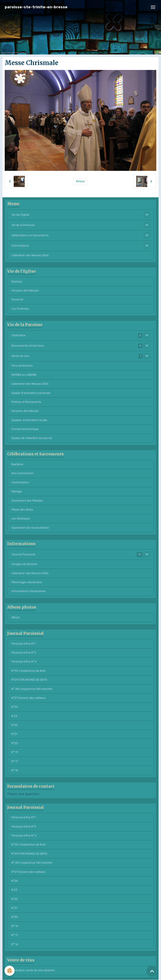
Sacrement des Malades (27, 501)
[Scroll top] (152, 971)
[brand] (36, 7)
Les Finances (20, 309)
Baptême (17, 464)
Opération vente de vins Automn (33, 970)
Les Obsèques (21, 519)
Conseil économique (25, 429)
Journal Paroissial (23, 554)
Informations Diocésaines (29, 591)
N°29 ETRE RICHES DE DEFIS (29, 680)
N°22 (15, 725)
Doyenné (17, 300)
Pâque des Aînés (22, 510)
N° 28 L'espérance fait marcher (32, 689)
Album (16, 617)
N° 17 (15, 761)
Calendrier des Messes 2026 (30, 255)
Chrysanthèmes (22, 366)
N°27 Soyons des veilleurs (29, 698)
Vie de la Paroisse (23, 225)
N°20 (15, 743)
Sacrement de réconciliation (30, 528)
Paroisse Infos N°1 (23, 644)
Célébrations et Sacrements (30, 235)
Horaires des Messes (25, 291)
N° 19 (15, 752)
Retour (80, 181)
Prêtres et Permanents (26, 402)
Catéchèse (18, 335)
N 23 (14, 716)
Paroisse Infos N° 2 (24, 662)
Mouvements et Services (28, 346)
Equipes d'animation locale (29, 420)
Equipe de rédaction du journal (32, 438)
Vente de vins (20, 356)
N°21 (14, 734)
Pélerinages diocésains (27, 582)
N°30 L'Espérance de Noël (28, 671)
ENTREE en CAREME (24, 375)
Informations (20, 246)
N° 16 (15, 770)
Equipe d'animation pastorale (31, 393)
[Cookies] (10, 971)
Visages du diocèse (24, 564)
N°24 (15, 707)
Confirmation (20, 482)
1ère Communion (23, 473)
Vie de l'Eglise (20, 215)
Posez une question (23, 794)
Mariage (17, 491)
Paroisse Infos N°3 (24, 653)
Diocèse (17, 282)
